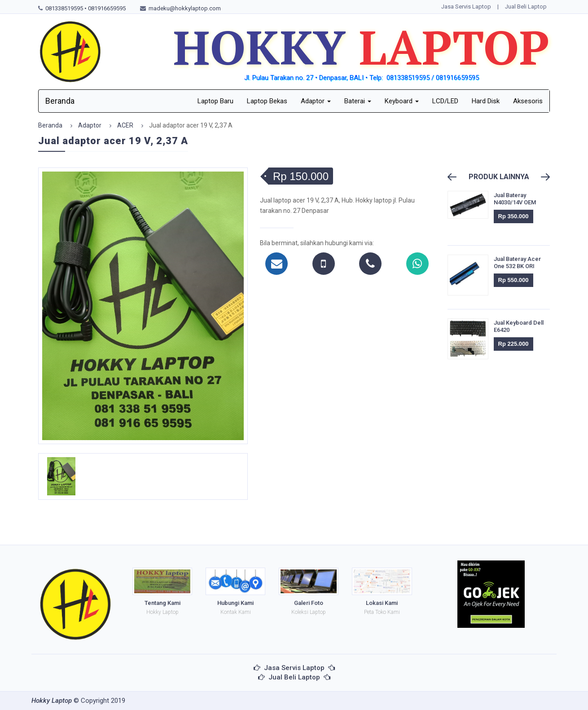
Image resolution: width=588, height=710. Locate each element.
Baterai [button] (358, 101)
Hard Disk (486, 101)
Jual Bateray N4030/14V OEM (515, 199)
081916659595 (107, 8)
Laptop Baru (215, 101)
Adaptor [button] (316, 101)
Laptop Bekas (267, 101)
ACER (125, 125)
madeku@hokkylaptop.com (185, 8)
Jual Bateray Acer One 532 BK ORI (517, 262)
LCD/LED (445, 101)
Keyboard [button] (402, 101)
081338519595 (64, 8)
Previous (456, 177)
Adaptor (90, 125)
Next (541, 177)
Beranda (60, 101)
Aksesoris (528, 101)
